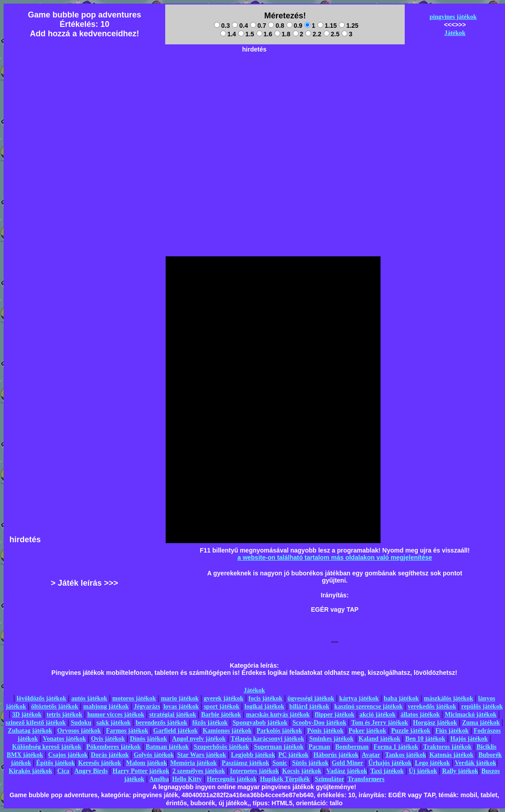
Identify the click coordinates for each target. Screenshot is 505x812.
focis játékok (265, 698)
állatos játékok (420, 715)
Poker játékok (367, 731)
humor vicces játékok (116, 715)
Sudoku (81, 723)
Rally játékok (460, 771)
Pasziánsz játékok (245, 763)
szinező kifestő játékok (36, 723)
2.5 (332, 34)
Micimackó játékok (470, 715)
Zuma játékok (481, 723)
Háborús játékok (336, 755)
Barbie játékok (221, 715)
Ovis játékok (108, 739)
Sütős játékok (310, 763)
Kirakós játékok (31, 771)
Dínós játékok (148, 739)
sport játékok (222, 706)
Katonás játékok (451, 755)
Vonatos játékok (64, 739)
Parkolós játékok (279, 731)
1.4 (228, 34)
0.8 (276, 26)
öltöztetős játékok (54, 706)
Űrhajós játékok (390, 763)
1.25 (349, 26)
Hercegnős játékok (232, 779)
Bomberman (352, 747)
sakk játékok (113, 723)
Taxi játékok (387, 771)
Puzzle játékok (411, 731)
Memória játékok (193, 763)
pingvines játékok (453, 17)
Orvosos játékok (79, 731)
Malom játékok (147, 763)
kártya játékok (359, 698)
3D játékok (27, 715)
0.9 (294, 26)
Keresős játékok (100, 763)
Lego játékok (432, 763)
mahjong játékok (106, 706)
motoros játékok (134, 698)
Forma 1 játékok (396, 747)
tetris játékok (64, 715)
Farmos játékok (127, 731)
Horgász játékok (435, 723)
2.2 (313, 34)
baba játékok (401, 698)
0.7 (258, 26)
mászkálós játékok (449, 698)
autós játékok (89, 698)
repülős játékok (482, 706)
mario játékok (180, 698)
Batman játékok (167, 747)
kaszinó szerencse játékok (369, 706)
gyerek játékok (224, 698)
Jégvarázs (147, 706)
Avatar (371, 755)
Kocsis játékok (302, 771)
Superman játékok (279, 747)
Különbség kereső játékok (47, 747)
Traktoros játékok (447, 747)
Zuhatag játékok (30, 731)
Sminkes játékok (332, 739)
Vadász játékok (347, 771)
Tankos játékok (406, 755)
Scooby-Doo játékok (319, 723)
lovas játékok (181, 706)
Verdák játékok (475, 763)
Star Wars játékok (202, 755)
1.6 (264, 34)
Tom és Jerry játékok (380, 723)
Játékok (455, 33)
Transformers (366, 779)
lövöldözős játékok (41, 698)
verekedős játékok (432, 706)
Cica (63, 771)
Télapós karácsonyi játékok (267, 739)
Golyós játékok (154, 755)
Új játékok (423, 771)
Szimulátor (330, 779)
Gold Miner (347, 763)
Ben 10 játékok (425, 739)
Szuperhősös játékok (221, 747)
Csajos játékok (68, 755)
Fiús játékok (452, 731)
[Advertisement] (254, 119)
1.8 (282, 34)
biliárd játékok (309, 706)
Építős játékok (56, 763)
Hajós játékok (469, 739)
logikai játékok (264, 706)
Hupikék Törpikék (285, 779)
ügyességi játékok (311, 698)
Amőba (159, 779)
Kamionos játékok (227, 731)
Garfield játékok (175, 731)
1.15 (327, 26)
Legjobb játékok (253, 755)
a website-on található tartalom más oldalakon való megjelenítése (335, 557)
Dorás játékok (110, 755)
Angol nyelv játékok (199, 739)
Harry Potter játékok (141, 771)
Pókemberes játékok (113, 747)
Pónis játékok (325, 731)
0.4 (240, 26)
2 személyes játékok (199, 771)
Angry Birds (91, 771)
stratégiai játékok (173, 715)
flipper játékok (335, 715)
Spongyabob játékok (260, 723)
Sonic (280, 763)
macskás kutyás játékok (278, 715)
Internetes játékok (255, 771)
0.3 (222, 26)
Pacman (319, 747)
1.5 (246, 34)
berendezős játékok (161, 723)
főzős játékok (210, 723)
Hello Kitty (187, 779)
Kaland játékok (379, 739)
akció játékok (378, 715)
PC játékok (293, 755)
